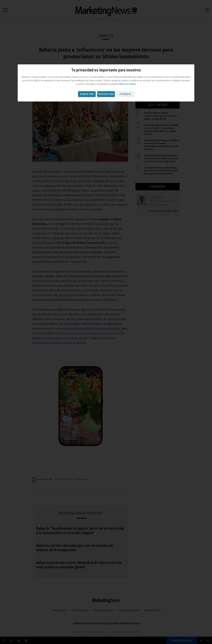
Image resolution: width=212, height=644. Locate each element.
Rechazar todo (106, 94)
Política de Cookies (127, 84)
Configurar (125, 94)
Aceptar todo (87, 94)
